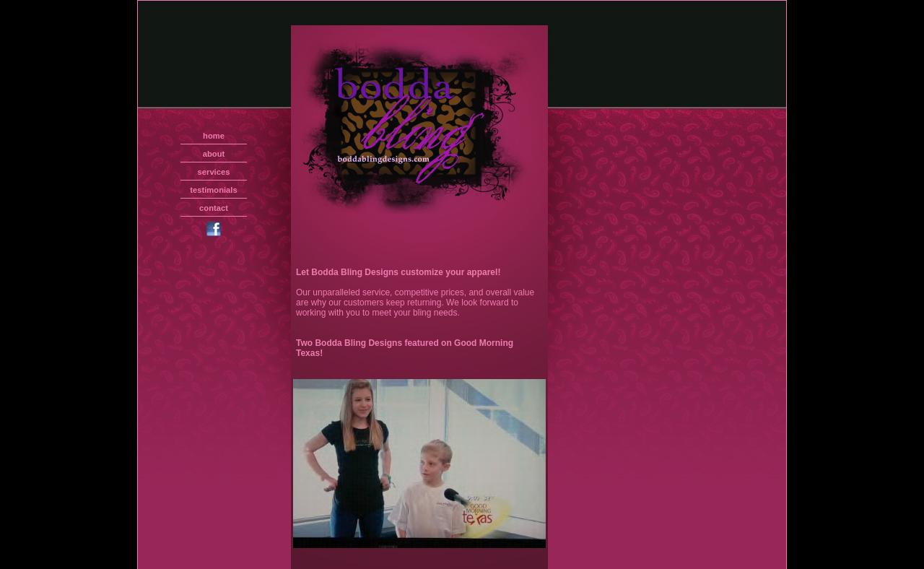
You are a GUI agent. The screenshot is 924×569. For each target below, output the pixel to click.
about (214, 154)
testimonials (213, 190)
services (214, 172)
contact (214, 208)
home (214, 136)
